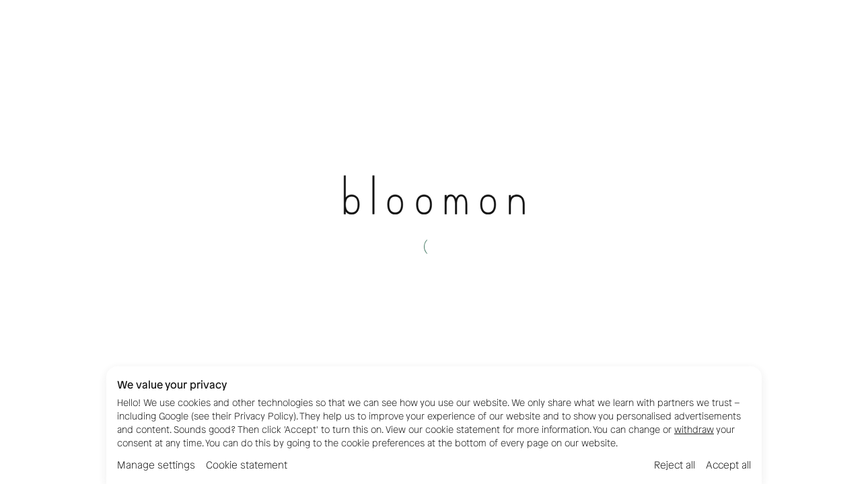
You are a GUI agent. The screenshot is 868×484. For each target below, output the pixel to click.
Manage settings (156, 465)
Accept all (728, 465)
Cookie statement (247, 465)
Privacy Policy (264, 416)
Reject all (675, 465)
